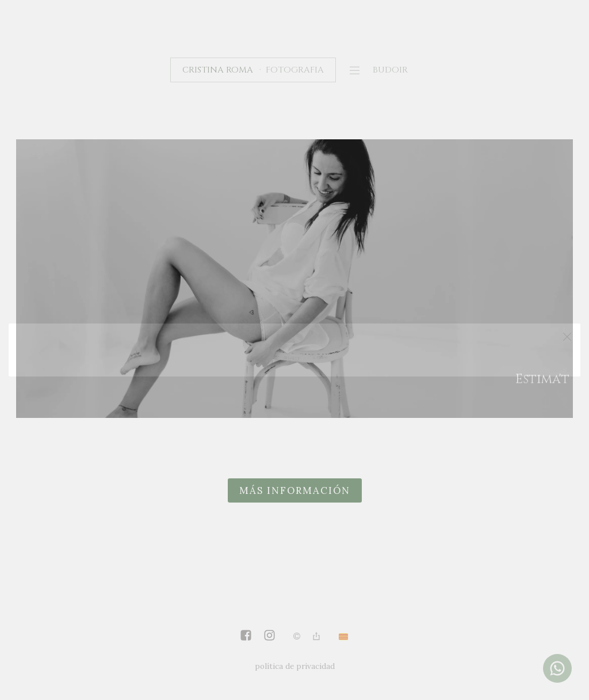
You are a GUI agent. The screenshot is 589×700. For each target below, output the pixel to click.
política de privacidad (295, 666)
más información (295, 490)
